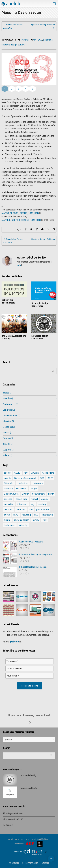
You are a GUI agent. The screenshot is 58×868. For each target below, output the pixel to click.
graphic (45, 499)
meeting (42, 504)
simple (7, 520)
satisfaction (47, 515)
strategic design (9, 45)
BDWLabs (9, 483)
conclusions (23, 483)
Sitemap (45, 863)
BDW (50, 478)
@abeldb (14, 642)
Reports (25, 40)
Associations (48, 473)
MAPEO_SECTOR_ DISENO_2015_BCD (20, 213)
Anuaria (35, 473)
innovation (9, 504)
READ (16, 515)
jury (33, 504)
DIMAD (25, 494)
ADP (35, 40)
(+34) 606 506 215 (13, 819)
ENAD (51, 494)
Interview (9, 421)
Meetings (9, 427)
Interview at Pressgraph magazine (36, 554)
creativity (8, 489)
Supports (9, 450)
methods (8, 509)
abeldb (7, 393)
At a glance (14, 863)
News (7, 433)
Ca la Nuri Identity (28, 775)
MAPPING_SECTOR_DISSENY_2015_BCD (21, 220)
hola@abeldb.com (13, 814)
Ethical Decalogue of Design (33, 567)
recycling (26, 515)
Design (33, 489)
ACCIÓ (17, 473)
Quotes (8, 438)
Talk (45, 520)
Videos (7, 455)
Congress (9, 410)
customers (21, 489)
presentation (43, 509)
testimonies (10, 525)
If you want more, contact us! (29, 720)
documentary (39, 494)
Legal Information (30, 863)
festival (34, 499)
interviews (23, 504)
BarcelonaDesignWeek (25, 478)
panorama (48, 40)
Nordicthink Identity (29, 788)
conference (37, 483)
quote (7, 515)
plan (31, 509)
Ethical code (21, 499)
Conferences (10, 404)
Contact (8, 825)
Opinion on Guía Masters (31, 542)
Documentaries (11, 416)
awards (8, 478)
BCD (40, 40)
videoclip (23, 525)
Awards (8, 398)
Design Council (11, 494)
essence (8, 499)
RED (36, 515)
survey (21, 45)
